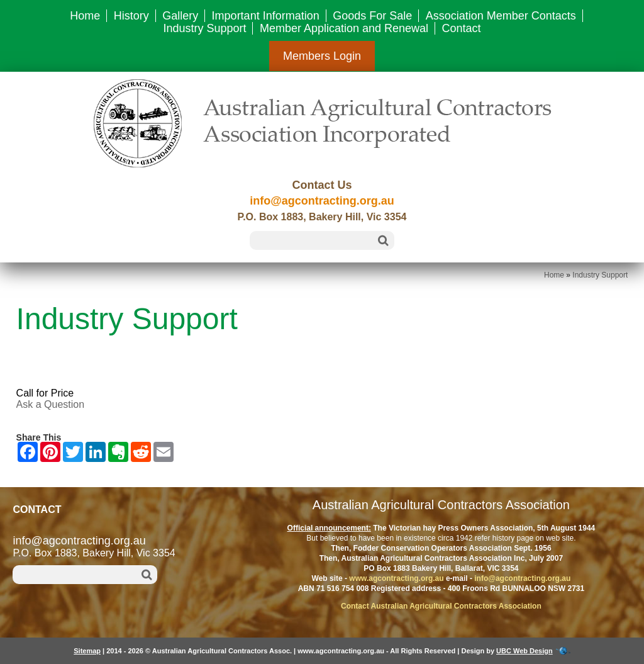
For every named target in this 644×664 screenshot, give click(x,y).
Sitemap (87, 651)
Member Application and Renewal (344, 28)
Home (85, 16)
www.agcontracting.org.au (396, 578)
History (131, 16)
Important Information (266, 16)
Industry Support (204, 28)
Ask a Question (51, 404)
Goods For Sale (372, 16)
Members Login (322, 56)
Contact (462, 28)
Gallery (180, 16)
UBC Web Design (525, 651)
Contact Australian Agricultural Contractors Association (441, 606)
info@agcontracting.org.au (322, 201)
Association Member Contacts (501, 16)
